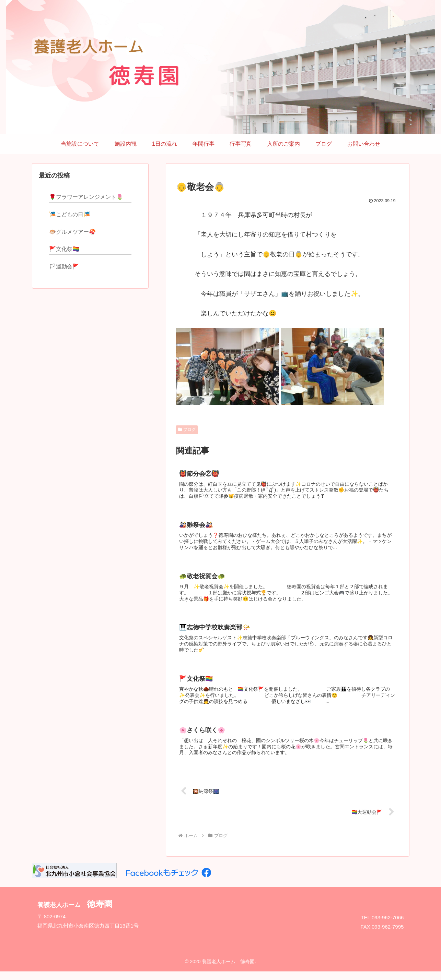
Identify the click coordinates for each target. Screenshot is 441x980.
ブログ (187, 429)
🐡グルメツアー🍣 (72, 232)
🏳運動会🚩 (64, 267)
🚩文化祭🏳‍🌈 (64, 249)
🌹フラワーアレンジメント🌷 (86, 197)
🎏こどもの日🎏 (70, 214)
